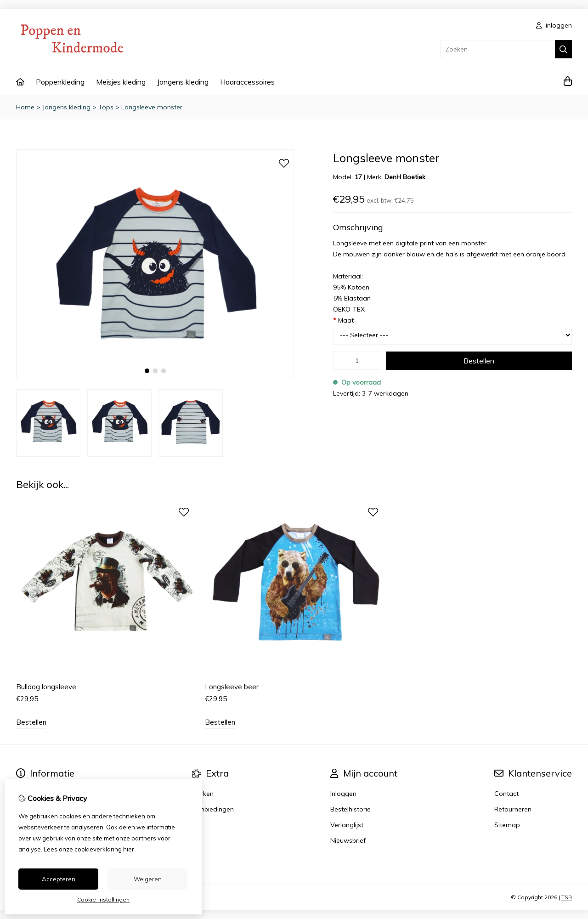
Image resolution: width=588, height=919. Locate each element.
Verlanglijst (347, 825)
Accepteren (59, 879)
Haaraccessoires (247, 82)
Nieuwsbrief (348, 840)
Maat (343, 320)
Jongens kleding (183, 82)
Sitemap (507, 825)
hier (129, 849)
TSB (567, 897)
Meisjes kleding (121, 82)
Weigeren (148, 879)
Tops (106, 107)
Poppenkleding (60, 82)
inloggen (554, 25)
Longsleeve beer (232, 687)
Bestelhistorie (351, 809)
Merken (203, 794)
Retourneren (513, 809)
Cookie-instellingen (103, 899)
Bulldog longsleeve (46, 687)
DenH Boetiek (405, 177)
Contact (506, 794)
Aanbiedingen (213, 809)
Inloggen (343, 794)
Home (25, 107)
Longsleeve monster (152, 107)
